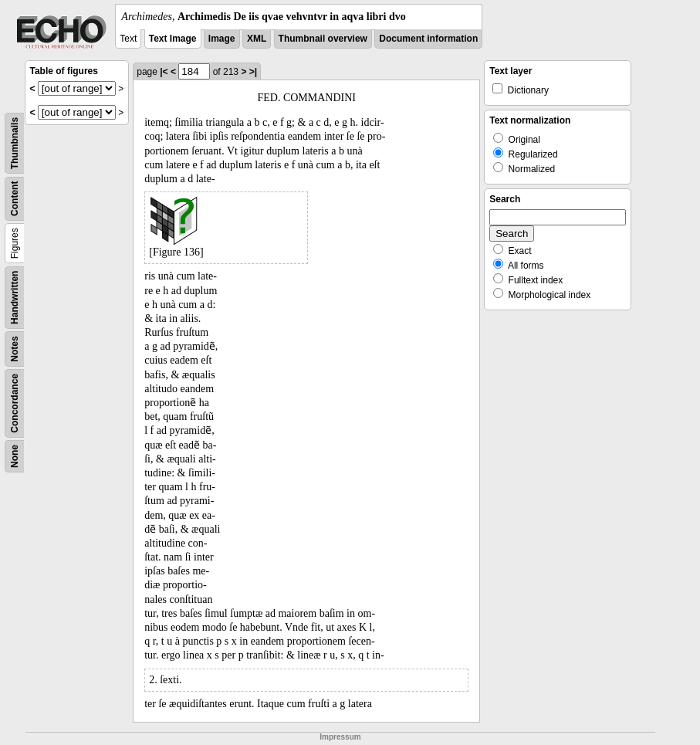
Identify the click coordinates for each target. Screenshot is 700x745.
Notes (15, 349)
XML (257, 39)
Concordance (15, 403)
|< (164, 72)
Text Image (173, 39)
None (15, 456)
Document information (428, 39)
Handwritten (15, 298)
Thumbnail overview (323, 39)
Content (15, 199)
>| (253, 72)
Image (222, 39)
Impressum (340, 737)
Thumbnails (15, 143)
